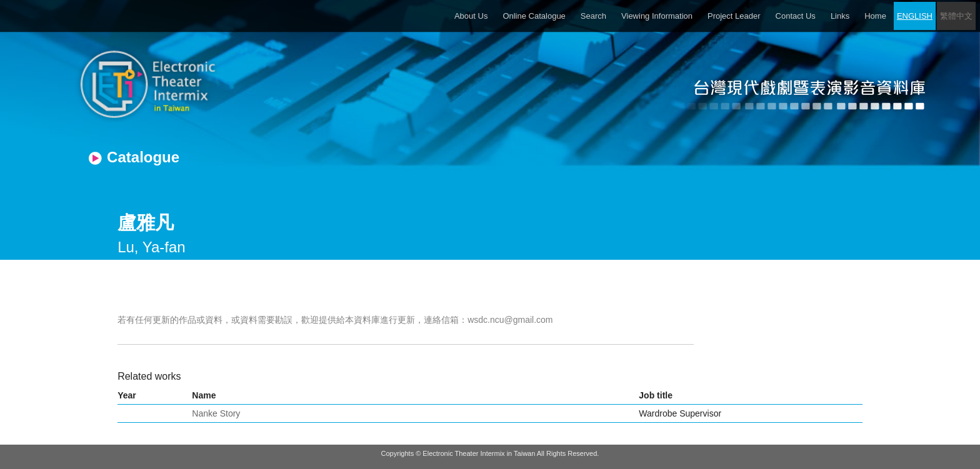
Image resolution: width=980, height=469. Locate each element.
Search (593, 16)
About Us (471, 16)
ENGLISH (915, 16)
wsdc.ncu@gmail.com (510, 320)
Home (875, 16)
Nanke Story (216, 413)
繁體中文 (956, 16)
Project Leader (734, 16)
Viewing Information (657, 16)
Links (840, 16)
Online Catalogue (534, 16)
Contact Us (796, 16)
